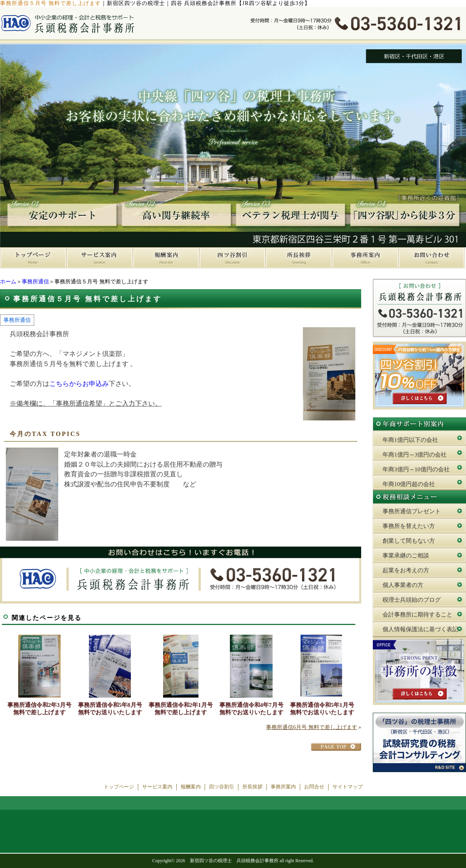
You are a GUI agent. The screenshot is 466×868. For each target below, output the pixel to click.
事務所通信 (35, 282)
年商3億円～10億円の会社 (416, 469)
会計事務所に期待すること (417, 615)
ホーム (8, 282)
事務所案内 (283, 787)
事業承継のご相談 (406, 556)
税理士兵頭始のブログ (412, 600)
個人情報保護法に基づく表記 (420, 629)
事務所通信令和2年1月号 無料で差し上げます (181, 709)
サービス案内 (157, 787)
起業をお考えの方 (406, 570)
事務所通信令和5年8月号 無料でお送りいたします (110, 709)
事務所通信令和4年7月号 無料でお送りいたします (251, 709)
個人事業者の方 (403, 585)
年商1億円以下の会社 (410, 440)
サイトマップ (348, 787)
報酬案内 (191, 787)
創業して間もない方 (409, 541)
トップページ (119, 787)
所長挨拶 (252, 787)
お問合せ (314, 787)
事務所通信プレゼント (412, 511)
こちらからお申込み (79, 384)
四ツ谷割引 (222, 787)
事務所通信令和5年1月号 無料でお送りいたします (322, 709)
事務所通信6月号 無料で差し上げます (312, 727)
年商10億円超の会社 (409, 484)
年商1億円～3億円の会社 (415, 455)
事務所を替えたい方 (409, 526)
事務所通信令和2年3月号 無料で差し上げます (39, 709)
